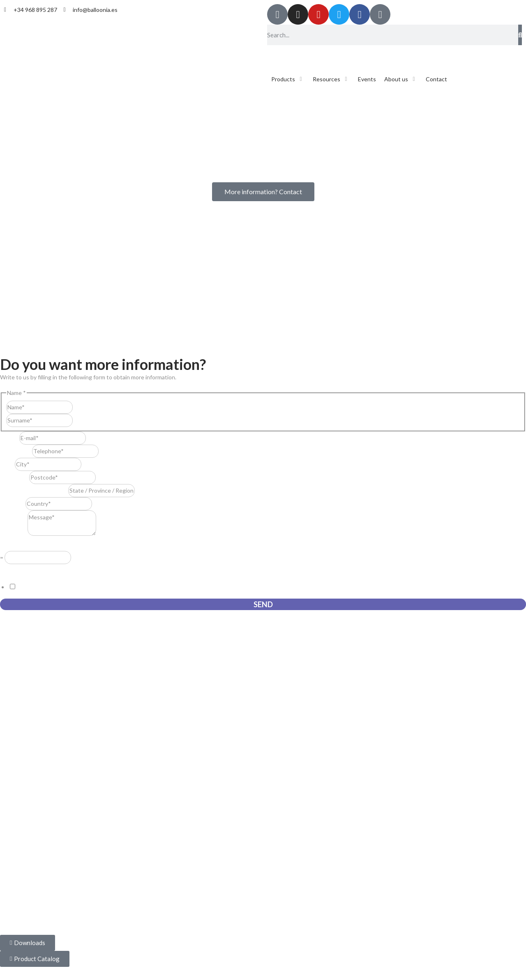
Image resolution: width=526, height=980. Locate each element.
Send (263, 604)
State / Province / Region (34, 490)
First (78, 407)
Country (13, 504)
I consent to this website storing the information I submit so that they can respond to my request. (143, 587)
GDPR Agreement (25, 570)
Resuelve (14, 545)
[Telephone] (65, 451)
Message (14, 534)
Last (78, 420)
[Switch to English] (294, 54)
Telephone (16, 451)
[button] (288, 79)
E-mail (10, 438)
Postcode (15, 477)
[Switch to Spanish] (278, 54)
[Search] (520, 35)
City (7, 464)
